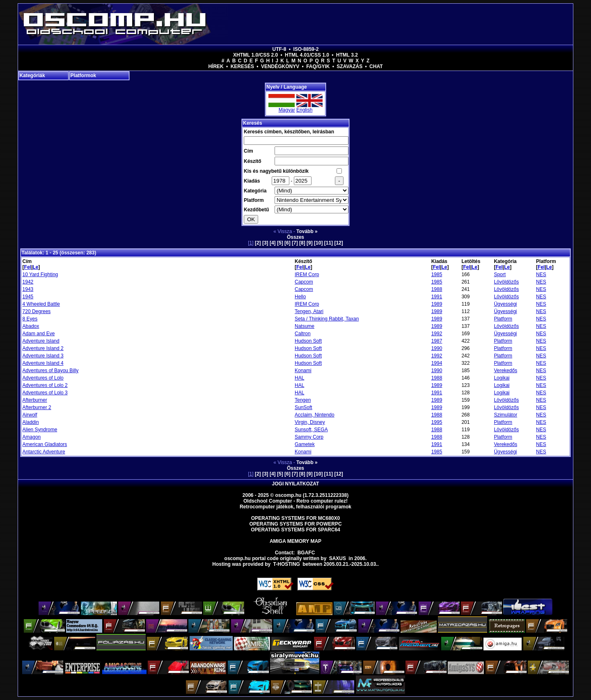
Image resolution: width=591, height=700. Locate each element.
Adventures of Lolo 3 (45, 393)
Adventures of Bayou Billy (51, 371)
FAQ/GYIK (318, 66)
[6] (287, 243)
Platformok (84, 75)
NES (541, 275)
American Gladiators (45, 444)
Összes (295, 237)
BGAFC (306, 553)
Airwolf (30, 415)
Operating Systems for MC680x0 (296, 518)
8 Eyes (30, 319)
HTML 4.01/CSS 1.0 (307, 55)
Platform (503, 319)
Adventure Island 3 (43, 356)
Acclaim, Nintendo (315, 415)
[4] (273, 243)
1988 (437, 289)
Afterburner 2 (37, 407)
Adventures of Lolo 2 (45, 385)
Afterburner (35, 400)
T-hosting (287, 564)
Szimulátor (505, 415)
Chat (376, 66)
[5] (280, 243)
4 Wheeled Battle (41, 304)
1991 (437, 297)
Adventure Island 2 (43, 348)
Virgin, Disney (310, 422)
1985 (437, 275)
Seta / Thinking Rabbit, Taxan (327, 319)
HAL (299, 378)
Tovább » (307, 231)
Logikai (502, 378)
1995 (437, 422)
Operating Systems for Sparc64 (295, 530)
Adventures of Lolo (43, 378)
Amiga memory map (295, 541)
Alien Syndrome (40, 430)
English (304, 110)
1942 (28, 282)
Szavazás (349, 66)
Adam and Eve (39, 334)
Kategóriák (32, 75)
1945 (28, 297)
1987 (437, 341)
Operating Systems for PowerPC (295, 524)
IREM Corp (307, 275)
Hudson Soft (308, 341)
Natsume (305, 326)
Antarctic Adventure (44, 452)
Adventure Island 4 (43, 363)
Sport (500, 275)
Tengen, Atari (309, 311)
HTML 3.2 (347, 55)
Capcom (304, 282)
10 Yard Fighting (40, 275)
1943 (28, 289)
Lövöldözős (506, 282)
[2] (258, 243)
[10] (318, 243)
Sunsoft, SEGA (311, 430)
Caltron (303, 334)
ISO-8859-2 (306, 49)
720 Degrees (37, 311)
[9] (310, 243)
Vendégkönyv (280, 66)
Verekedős (505, 371)
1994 (437, 363)
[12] (338, 243)
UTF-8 (279, 49)
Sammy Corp (309, 437)
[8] (302, 243)
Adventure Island (41, 341)
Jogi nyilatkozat (296, 484)
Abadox (31, 326)
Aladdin (31, 422)
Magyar (287, 110)
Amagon (32, 437)
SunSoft (304, 407)
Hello (300, 297)
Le (35, 267)
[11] (329, 243)
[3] (265, 243)
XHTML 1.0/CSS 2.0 (255, 55)
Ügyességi (505, 304)
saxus (338, 558)
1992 (437, 334)
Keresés (242, 66)
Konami (303, 371)
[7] (295, 243)
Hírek (216, 66)
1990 (437, 348)
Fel (28, 267)
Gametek (305, 444)
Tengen (303, 400)
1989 (437, 304)
